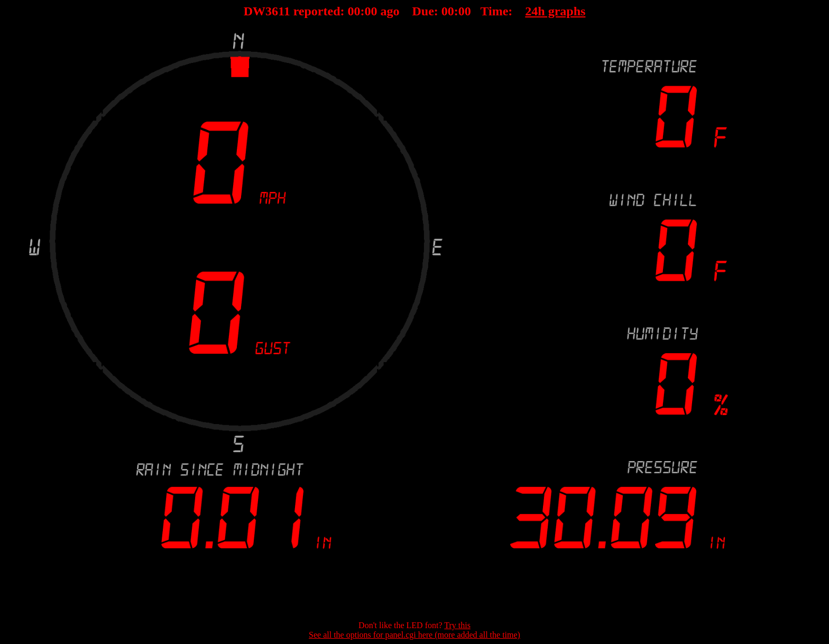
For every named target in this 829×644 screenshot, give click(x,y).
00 (354, 11)
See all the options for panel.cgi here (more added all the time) (414, 635)
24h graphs (555, 11)
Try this (457, 625)
